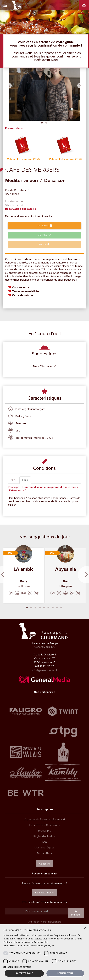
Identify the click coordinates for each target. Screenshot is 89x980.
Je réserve (45, 226)
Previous (9, 86)
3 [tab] (36, 607)
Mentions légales (44, 848)
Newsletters (44, 853)
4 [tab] (40, 607)
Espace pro (44, 831)
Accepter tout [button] (24, 973)
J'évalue (44, 235)
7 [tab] (53, 607)
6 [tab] (48, 607)
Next (80, 86)
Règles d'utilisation (44, 836)
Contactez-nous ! (45, 893)
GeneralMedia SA (44, 647)
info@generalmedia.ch (45, 670)
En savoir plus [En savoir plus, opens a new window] (41, 942)
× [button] (85, 928)
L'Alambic (24, 569)
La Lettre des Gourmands (44, 825)
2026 (25, 480)
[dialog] (44, 952)
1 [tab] (42, 122)
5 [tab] (44, 607)
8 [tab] (57, 607)
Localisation (14, 201)
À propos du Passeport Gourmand (45, 820)
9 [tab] (61, 607)
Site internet (14, 205)
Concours (44, 864)
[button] (44, 945)
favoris (44, 244)
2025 (13, 480)
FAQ (45, 842)
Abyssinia (66, 569)
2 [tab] (46, 122)
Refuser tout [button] (65, 973)
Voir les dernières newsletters (44, 922)
